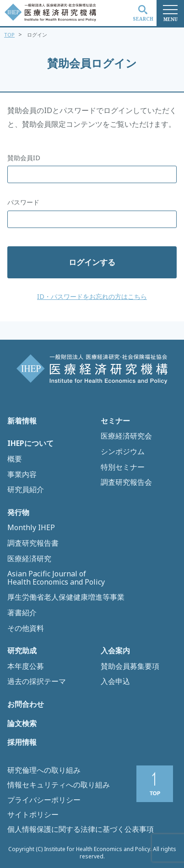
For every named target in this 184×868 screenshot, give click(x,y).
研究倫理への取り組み (44, 770)
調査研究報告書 (33, 543)
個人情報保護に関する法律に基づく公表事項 (81, 829)
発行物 (18, 513)
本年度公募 (26, 667)
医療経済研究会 (126, 436)
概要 (15, 459)
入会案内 (115, 651)
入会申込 (115, 682)
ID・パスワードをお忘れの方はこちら (92, 296)
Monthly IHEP (31, 528)
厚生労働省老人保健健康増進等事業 (66, 597)
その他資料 (26, 629)
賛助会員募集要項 (130, 667)
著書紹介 (22, 613)
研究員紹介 (26, 490)
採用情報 (22, 743)
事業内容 (22, 475)
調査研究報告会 (126, 483)
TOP (9, 35)
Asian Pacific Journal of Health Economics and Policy (56, 578)
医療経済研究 (29, 559)
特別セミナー (123, 467)
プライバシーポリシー (44, 800)
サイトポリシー (33, 814)
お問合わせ (26, 705)
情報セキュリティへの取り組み (59, 785)
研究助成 (22, 651)
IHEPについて (30, 444)
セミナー (115, 421)
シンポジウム (123, 452)
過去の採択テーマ (37, 682)
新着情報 (22, 421)
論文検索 (22, 724)
